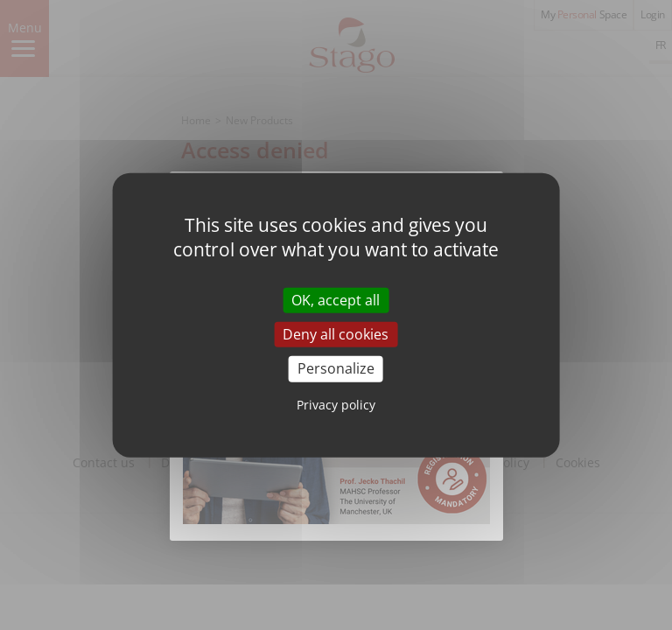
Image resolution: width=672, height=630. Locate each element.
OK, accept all (336, 300)
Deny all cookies (336, 334)
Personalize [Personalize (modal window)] (336, 368)
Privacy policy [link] (336, 404)
